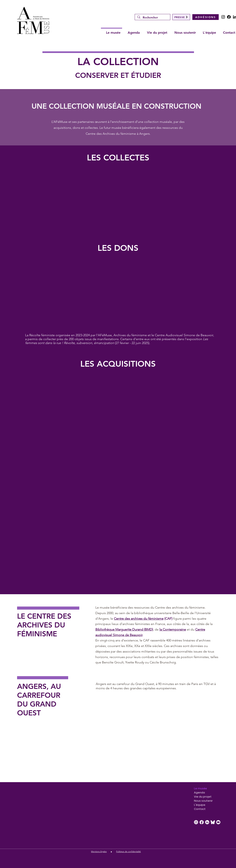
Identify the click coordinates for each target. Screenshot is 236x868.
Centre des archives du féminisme (139, 619)
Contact (200, 809)
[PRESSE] (181, 17)
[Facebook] (229, 17)
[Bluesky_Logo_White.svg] (213, 822)
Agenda (199, 793)
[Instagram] (223, 17)
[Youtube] (218, 822)
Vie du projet (203, 797)
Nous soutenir (203, 801)
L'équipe (200, 805)
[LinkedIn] (207, 822)
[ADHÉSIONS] (206, 17)
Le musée (200, 788)
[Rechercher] (152, 18)
